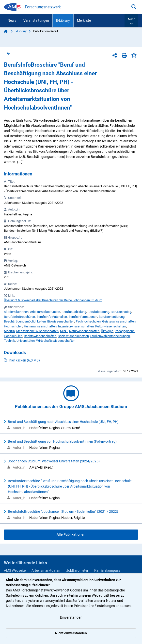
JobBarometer (77, 570)
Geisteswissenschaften (119, 321)
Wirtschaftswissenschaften (56, 341)
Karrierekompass (107, 570)
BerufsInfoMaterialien (52, 317)
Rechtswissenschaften (40, 336)
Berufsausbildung (74, 312)
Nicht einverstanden (71, 633)
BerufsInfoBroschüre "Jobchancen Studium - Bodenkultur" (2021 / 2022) (63, 511)
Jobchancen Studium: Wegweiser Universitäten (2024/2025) (54, 461)
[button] (131, 21)
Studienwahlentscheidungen (110, 336)
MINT (64, 331)
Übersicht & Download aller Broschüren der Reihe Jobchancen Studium (53, 300)
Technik (9, 341)
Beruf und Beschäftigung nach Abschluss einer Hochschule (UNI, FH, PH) (63, 422)
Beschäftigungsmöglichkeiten (25, 321)
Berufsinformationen (83, 317)
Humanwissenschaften (40, 326)
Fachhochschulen (88, 321)
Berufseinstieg (121, 312)
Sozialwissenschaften (73, 336)
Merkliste (84, 20)
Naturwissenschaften (84, 331)
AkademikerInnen (16, 312)
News (12, 20)
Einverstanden (71, 617)
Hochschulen (13, 326)
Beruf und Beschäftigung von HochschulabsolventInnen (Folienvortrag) (62, 441)
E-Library (63, 20)
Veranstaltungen (36, 20)
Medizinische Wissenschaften (37, 331)
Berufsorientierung (112, 317)
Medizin (9, 331)
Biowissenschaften (61, 321)
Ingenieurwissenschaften (76, 326)
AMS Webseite (15, 570)
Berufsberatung (98, 312)
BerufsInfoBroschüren (19, 317)
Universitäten (26, 341)
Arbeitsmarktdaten (46, 570)
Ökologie (107, 331)
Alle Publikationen (71, 534)
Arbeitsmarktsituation (45, 312)
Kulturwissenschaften (111, 326)
